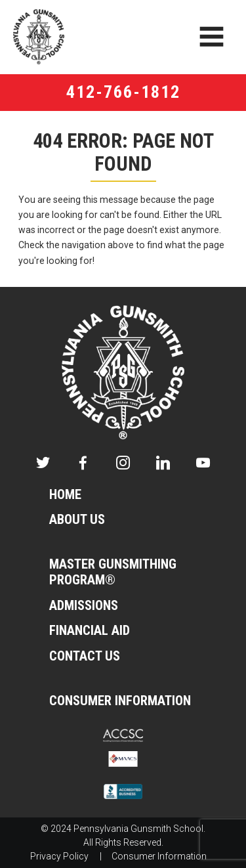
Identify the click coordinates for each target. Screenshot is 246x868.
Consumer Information (120, 701)
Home (65, 495)
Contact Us (85, 656)
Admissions (84, 606)
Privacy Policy (59, 856)
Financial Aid (90, 631)
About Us (77, 520)
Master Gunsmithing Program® (113, 572)
